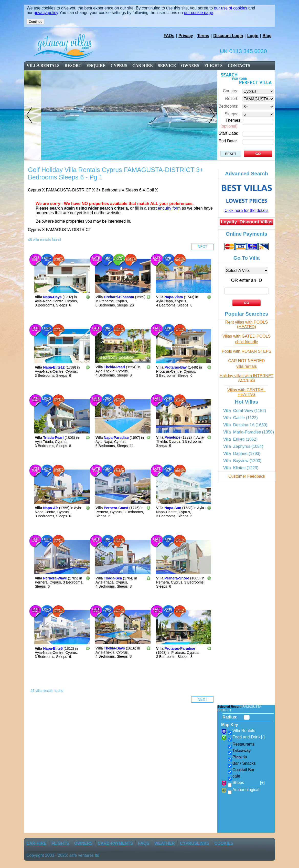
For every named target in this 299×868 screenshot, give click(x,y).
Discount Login (228, 36)
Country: (231, 91)
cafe (236, 776)
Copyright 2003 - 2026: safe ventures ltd (63, 855)
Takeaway (242, 751)
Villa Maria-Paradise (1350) (249, 432)
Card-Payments (115, 843)
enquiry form (169, 208)
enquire (96, 66)
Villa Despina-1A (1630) (245, 425)
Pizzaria (240, 757)
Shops (249, 783)
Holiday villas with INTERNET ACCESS (247, 378)
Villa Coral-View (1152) (245, 411)
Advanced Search (247, 174)
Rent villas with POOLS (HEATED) (247, 324)
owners (190, 66)
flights (213, 66)
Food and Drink (249, 737)
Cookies (224, 843)
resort (73, 66)
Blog (267, 36)
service (167, 66)
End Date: (228, 141)
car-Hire (36, 843)
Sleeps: (232, 114)
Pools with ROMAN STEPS (247, 351)
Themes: (233, 120)
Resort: (232, 99)
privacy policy (46, 13)
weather (165, 843)
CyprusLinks (195, 843)
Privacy (186, 36)
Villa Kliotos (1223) (241, 468)
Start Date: (228, 133)
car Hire (143, 66)
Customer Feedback (247, 476)
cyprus (119, 66)
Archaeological (246, 790)
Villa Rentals (43, 66)
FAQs (169, 36)
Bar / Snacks (244, 763)
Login (253, 36)
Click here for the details (247, 210)
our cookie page (199, 13)
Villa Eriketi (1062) (240, 439)
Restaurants (243, 744)
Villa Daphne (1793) (242, 454)
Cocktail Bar (243, 770)
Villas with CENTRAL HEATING (247, 392)
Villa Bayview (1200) (242, 461)
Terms (203, 36)
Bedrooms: (228, 106)
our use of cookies (231, 8)
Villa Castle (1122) (241, 418)
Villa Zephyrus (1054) (243, 446)
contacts (239, 66)
